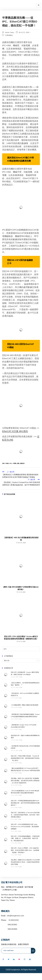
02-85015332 (14, 920)
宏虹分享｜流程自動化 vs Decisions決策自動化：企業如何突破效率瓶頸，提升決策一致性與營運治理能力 (25, 815)
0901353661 (12, 925)
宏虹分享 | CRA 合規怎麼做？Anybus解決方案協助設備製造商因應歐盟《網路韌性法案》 (21, 638)
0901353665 (12, 929)
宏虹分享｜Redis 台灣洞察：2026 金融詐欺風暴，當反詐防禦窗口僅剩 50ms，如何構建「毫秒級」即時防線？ (25, 850)
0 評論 (21, 677)
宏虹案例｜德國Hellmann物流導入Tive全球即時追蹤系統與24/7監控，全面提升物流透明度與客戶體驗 (25, 862)
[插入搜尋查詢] (21, 649)
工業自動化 (9, 35)
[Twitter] (9, 959)
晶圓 (18, 463)
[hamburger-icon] (39, 5)
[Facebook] (3, 959)
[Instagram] (25, 959)
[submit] (33, 951)
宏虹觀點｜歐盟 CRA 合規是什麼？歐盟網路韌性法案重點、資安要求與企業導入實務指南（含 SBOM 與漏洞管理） (25, 781)
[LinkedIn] (14, 959)
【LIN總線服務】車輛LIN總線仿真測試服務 (25, 705)
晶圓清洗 (22, 463)
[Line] (30, 959)
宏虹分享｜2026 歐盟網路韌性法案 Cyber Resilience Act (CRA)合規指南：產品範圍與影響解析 (25, 827)
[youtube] (19, 959)
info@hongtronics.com (16, 916)
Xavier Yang (9, 32)
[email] (16, 951)
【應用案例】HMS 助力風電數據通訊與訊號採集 (21, 539)
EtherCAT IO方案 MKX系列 (15, 431)
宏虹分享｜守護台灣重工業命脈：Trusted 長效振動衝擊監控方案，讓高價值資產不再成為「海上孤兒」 (25, 758)
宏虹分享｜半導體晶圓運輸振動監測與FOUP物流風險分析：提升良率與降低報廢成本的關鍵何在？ (25, 803)
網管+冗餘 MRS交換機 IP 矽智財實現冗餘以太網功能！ (21, 588)
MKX (11, 463)
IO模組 (7, 463)
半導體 (14, 463)
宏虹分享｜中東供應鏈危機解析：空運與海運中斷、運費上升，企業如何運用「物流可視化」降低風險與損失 (25, 838)
